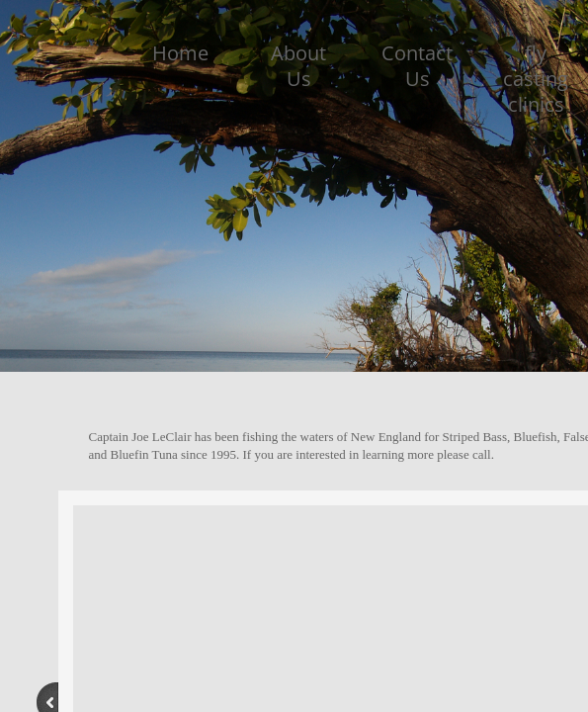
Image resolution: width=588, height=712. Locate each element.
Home (180, 53)
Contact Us (417, 66)
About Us (298, 66)
